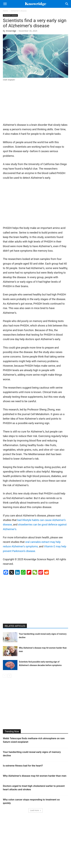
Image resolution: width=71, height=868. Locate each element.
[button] (5, 4)
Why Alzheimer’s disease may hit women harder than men (35, 776)
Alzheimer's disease (19, 11)
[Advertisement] (25, 103)
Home (5, 11)
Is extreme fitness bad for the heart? (23, 766)
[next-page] (9, 676)
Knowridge (11, 31)
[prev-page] (5, 676)
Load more (35, 810)
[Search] (67, 4)
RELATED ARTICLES (15, 626)
